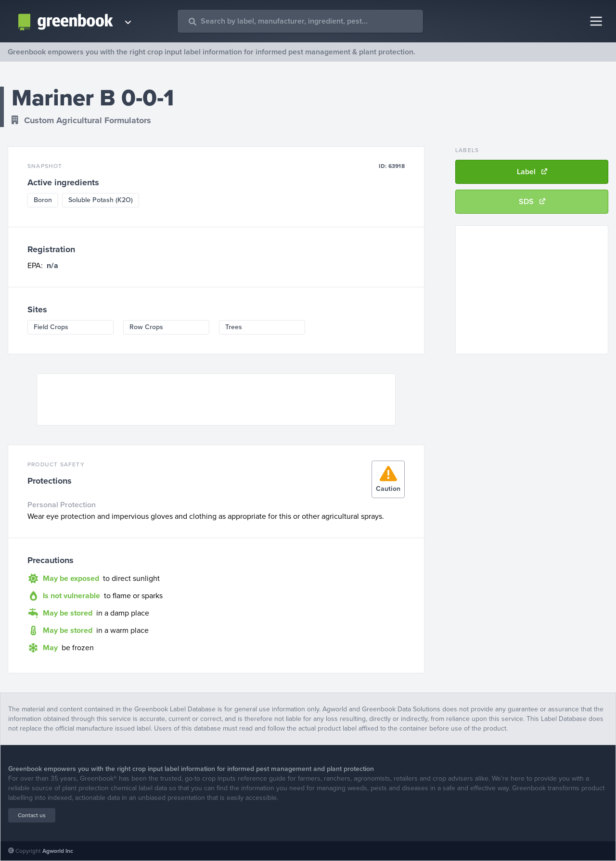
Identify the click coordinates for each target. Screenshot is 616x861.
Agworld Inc (58, 851)
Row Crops (146, 327)
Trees (234, 327)
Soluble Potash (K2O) (101, 200)
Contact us (32, 815)
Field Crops (51, 327)
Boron (43, 200)
